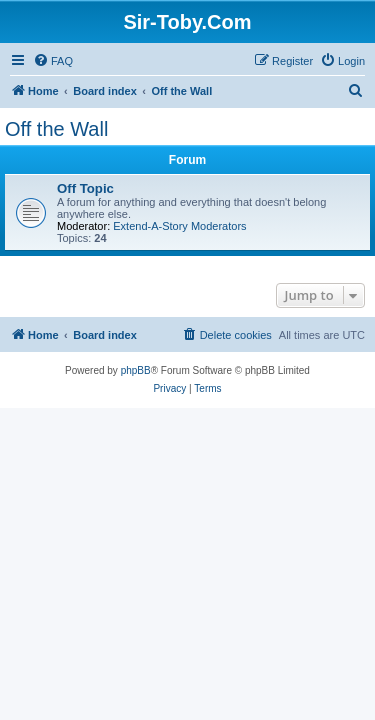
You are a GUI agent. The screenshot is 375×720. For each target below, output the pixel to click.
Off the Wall (56, 129)
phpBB (136, 370)
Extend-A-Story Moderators (179, 226)
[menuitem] (53, 61)
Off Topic (85, 188)
